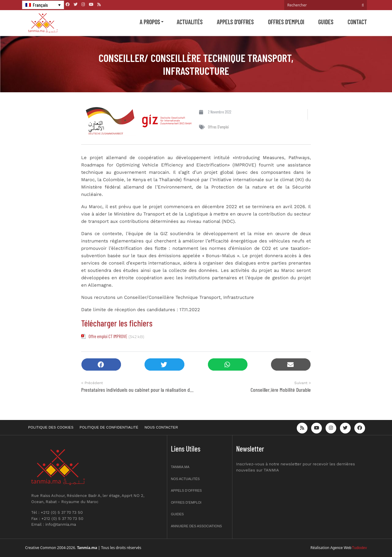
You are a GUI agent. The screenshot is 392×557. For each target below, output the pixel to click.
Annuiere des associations (196, 526)
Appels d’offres (235, 22)
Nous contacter (161, 427)
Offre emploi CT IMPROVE (108, 336)
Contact (357, 22)
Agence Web (341, 548)
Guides (326, 22)
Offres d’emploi (286, 22)
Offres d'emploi (218, 127)
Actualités (190, 22)
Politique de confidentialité (109, 427)
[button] (101, 365)
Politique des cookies (51, 427)
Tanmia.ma (180, 467)
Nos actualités (185, 479)
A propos (150, 22)
